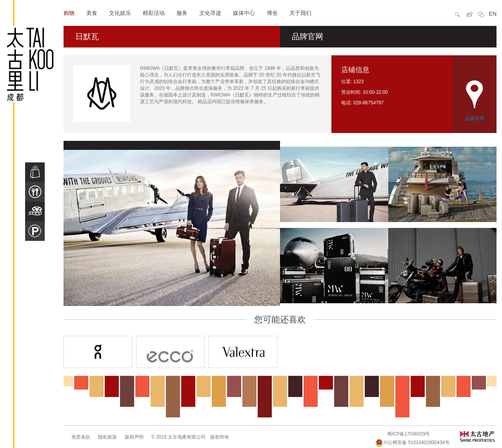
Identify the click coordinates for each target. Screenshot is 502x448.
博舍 (272, 13)
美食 (92, 13)
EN (493, 14)
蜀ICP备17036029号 (408, 434)
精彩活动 (154, 13)
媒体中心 (244, 13)
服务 (182, 13)
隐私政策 (107, 437)
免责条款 (81, 437)
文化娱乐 (120, 13)
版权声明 (134, 437)
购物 (69, 13)
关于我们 (300, 13)
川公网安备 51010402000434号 (412, 443)
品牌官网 (307, 36)
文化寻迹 (210, 13)
